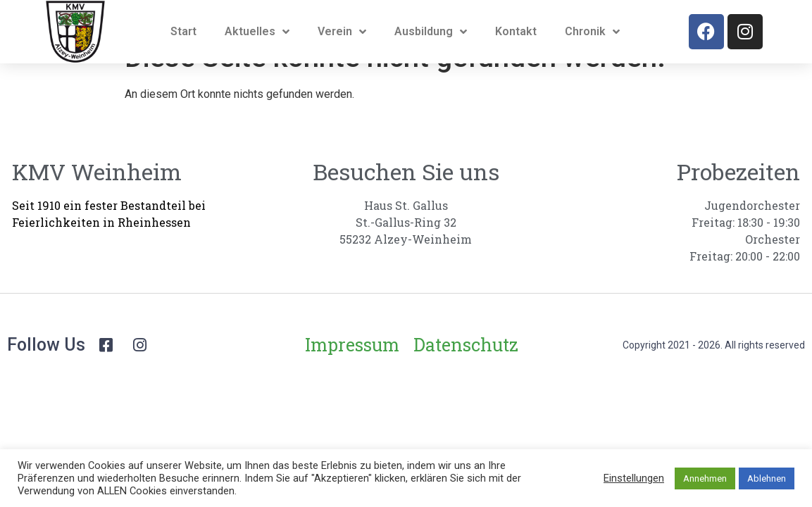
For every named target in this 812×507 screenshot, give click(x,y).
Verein (342, 32)
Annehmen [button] (705, 478)
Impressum (352, 373)
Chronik (592, 32)
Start (183, 31)
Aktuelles (257, 32)
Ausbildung (431, 32)
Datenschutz (466, 373)
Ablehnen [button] (767, 478)
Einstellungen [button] (634, 478)
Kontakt (516, 31)
